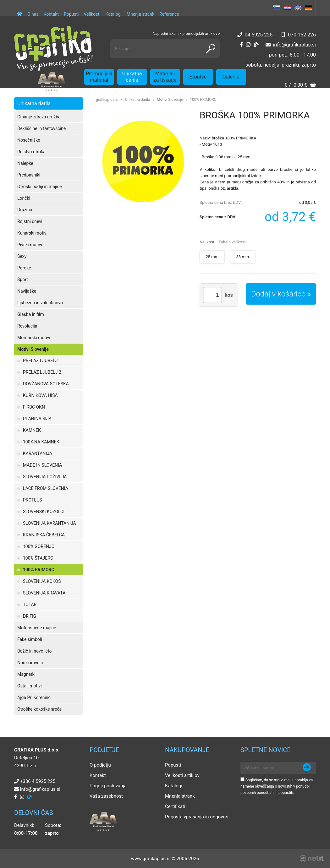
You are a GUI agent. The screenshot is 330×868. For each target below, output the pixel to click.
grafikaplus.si (107, 100)
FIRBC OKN (34, 407)
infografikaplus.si (294, 45)
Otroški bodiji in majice (39, 187)
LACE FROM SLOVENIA (46, 488)
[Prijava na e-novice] (307, 768)
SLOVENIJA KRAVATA (44, 593)
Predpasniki (29, 175)
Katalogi (114, 14)
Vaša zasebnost (106, 796)
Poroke (24, 268)
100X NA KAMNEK (41, 442)
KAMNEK (32, 430)
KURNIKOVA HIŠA (40, 395)
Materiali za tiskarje (165, 77)
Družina (25, 210)
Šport (23, 279)
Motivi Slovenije (33, 349)
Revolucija (27, 326)
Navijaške (27, 291)
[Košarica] (300, 86)
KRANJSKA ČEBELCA (44, 535)
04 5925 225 (258, 35)
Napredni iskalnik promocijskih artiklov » (186, 34)
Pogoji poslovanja (108, 786)
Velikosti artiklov (182, 775)
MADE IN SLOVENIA (42, 465)
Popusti (71, 14)
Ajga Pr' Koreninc (34, 697)
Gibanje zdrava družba (39, 117)
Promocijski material (99, 77)
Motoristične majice (37, 628)
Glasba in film (31, 314)
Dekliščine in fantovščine (41, 128)
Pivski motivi (30, 245)
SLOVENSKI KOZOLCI (44, 512)
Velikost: (223, 242)
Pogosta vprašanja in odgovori (197, 817)
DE (309, 8)
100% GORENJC (39, 546)
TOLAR (30, 605)
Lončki (24, 198)
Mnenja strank (140, 14)
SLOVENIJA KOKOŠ (42, 581)
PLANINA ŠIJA (37, 419)
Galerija (231, 77)
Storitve (198, 77)
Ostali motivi (30, 686)
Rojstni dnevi (30, 221)
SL (277, 8)
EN (298, 8)
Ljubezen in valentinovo (40, 303)
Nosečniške (29, 140)
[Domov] (19, 11)
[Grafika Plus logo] (53, 49)
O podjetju (100, 765)
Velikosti (92, 14)
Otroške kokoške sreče (39, 709)
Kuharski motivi (32, 233)
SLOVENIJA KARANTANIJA (49, 523)
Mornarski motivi (34, 338)
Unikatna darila (132, 77)
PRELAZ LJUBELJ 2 (42, 372)
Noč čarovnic (30, 663)
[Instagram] (248, 45)
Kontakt (51, 14)
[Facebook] (241, 45)
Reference (169, 14)
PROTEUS (33, 500)
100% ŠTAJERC (38, 558)
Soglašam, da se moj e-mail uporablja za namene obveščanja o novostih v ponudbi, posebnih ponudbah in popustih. (277, 786)
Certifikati (175, 806)
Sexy (22, 256)
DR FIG (30, 616)
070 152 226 (302, 35)
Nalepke (25, 163)
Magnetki (26, 674)
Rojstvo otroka (31, 152)
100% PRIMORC (39, 570)
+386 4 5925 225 (38, 781)
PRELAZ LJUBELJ (40, 361)
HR (287, 8)
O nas (33, 14)
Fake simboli (30, 639)
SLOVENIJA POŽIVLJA (45, 477)
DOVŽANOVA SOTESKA (46, 384)
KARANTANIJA (38, 453)
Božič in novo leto (34, 651)
